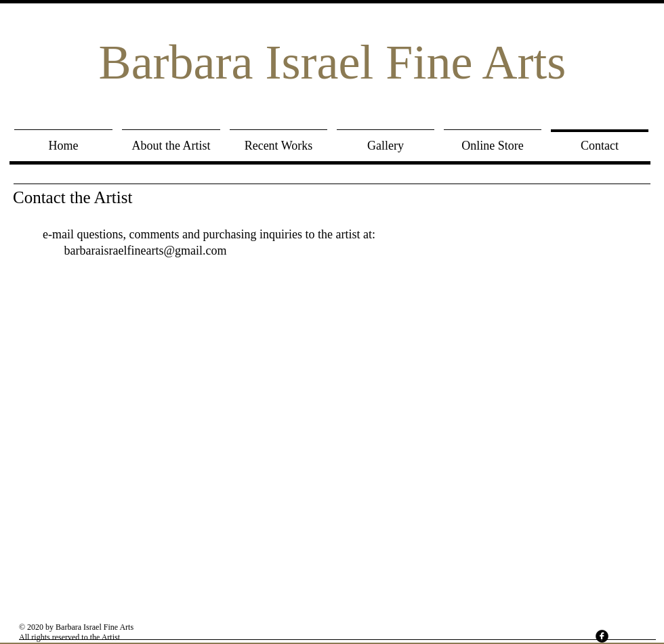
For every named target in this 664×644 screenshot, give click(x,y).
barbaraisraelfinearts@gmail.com (146, 251)
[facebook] (602, 636)
